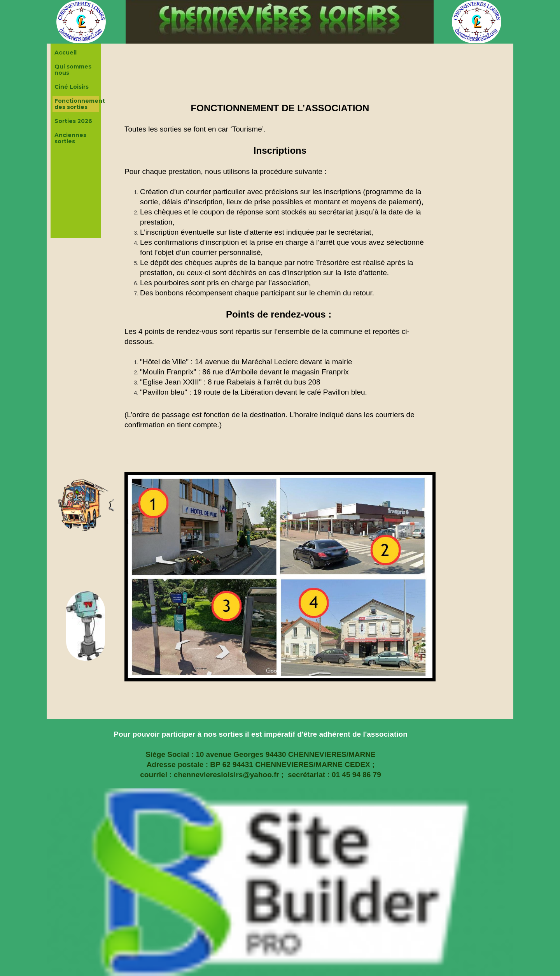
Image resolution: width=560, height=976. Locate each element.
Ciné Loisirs (72, 87)
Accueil (66, 53)
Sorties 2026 (73, 121)
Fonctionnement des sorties (77, 104)
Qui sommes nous (73, 70)
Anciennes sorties (70, 138)
